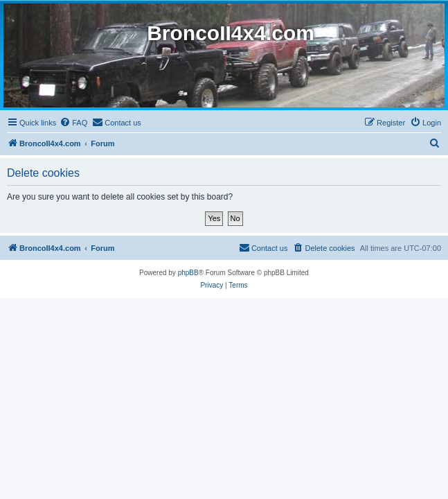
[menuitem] (73, 123)
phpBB (188, 273)
